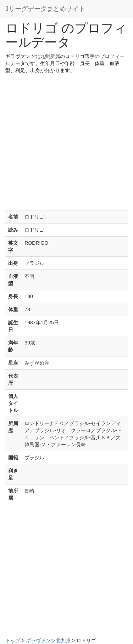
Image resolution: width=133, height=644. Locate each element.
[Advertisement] (66, 144)
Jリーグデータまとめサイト (45, 9)
